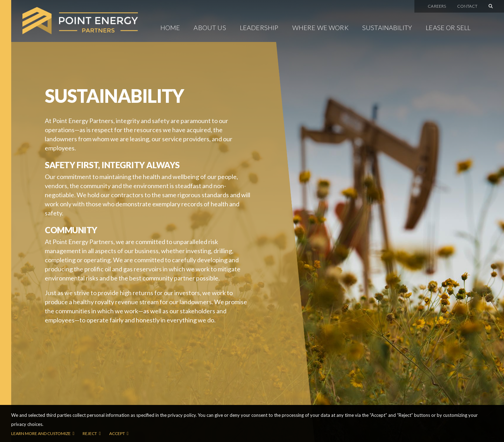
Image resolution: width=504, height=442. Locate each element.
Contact (467, 6)
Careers (437, 6)
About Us (210, 28)
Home (170, 28)
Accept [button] (117, 433)
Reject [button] (90, 433)
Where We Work (320, 28)
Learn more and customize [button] (41, 433)
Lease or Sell (448, 28)
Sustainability (387, 28)
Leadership (259, 28)
